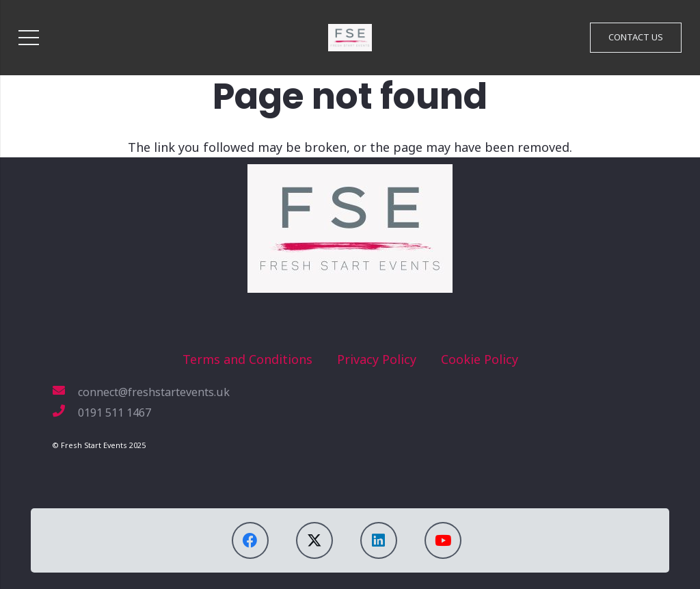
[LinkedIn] (379, 540)
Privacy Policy (377, 359)
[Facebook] (250, 540)
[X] (314, 540)
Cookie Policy (480, 359)
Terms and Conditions (247, 359)
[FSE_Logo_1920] (350, 38)
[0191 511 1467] (65, 413)
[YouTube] (443, 540)
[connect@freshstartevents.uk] (65, 392)
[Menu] (29, 38)
